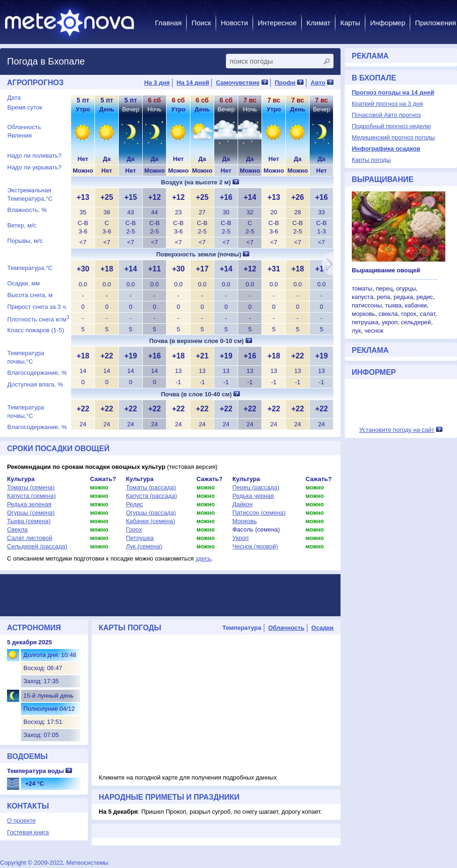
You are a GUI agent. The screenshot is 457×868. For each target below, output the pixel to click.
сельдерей (416, 322)
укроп (390, 322)
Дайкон (243, 504)
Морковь (245, 521)
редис (425, 297)
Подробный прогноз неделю (391, 126)
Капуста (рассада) (152, 496)
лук (356, 331)
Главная (168, 23)
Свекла (17, 529)
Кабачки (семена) (150, 521)
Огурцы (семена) (31, 513)
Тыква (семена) (29, 521)
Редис (134, 504)
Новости (234, 23)
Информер (388, 23)
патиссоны (367, 305)
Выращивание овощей (386, 270)
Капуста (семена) (31, 496)
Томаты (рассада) (151, 487)
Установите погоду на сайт (397, 430)
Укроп (241, 538)
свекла (388, 314)
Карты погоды (371, 160)
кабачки (416, 305)
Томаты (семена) (31, 487)
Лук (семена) (144, 546)
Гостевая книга (28, 832)
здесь (203, 558)
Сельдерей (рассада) (37, 546)
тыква (393, 305)
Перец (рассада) (256, 487)
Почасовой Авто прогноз (386, 115)
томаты (362, 288)
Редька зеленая (29, 504)
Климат (318, 23)
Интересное (277, 23)
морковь (363, 314)
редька (403, 297)
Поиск (201, 23)
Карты (350, 23)
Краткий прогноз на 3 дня (387, 104)
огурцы (406, 288)
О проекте (21, 821)
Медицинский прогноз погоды (393, 137)
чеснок (374, 331)
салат (427, 314)
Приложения (435, 23)
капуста (363, 297)
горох (409, 314)
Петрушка (140, 538)
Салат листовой (30, 538)
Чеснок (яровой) (255, 546)
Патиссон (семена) (259, 513)
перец (384, 288)
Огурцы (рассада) (151, 513)
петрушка (365, 322)
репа (383, 297)
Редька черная (253, 496)
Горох (134, 529)
